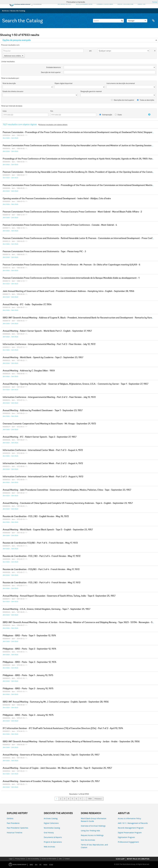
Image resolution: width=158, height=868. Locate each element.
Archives (5, 11)
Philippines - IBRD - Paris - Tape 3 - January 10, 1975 (28, 715)
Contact (67, 859)
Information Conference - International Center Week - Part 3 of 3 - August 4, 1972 (43, 477)
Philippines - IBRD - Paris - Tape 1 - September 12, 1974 (29, 636)
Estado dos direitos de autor (13, 91)
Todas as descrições (146, 100)
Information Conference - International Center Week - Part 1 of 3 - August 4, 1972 (43, 450)
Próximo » (98, 799)
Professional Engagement (128, 842)
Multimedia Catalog (52, 828)
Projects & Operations (53, 842)
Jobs (60, 859)
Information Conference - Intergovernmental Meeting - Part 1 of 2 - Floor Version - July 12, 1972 (49, 344)
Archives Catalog (51, 818)
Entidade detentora (53, 67)
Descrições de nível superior (123, 100)
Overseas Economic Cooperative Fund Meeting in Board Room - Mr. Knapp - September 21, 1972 (49, 424)
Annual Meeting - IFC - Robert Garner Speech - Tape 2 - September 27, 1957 (40, 437)
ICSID (51, 865)
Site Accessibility (33, 859)
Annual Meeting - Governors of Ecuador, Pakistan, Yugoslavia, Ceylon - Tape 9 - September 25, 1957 (51, 781)
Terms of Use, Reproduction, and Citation (94, 846)
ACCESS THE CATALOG (105, 4)
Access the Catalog (18, 11)
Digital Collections (51, 823)
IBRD (31, 865)
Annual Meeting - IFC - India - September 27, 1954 (27, 305)
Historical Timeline (15, 833)
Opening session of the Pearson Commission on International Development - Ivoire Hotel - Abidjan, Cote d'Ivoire (57, 199)
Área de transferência (153, 21)
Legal (11, 859)
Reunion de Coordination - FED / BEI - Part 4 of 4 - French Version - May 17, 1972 (42, 583)
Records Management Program (131, 828)
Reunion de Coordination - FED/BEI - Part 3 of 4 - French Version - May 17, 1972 (41, 570)
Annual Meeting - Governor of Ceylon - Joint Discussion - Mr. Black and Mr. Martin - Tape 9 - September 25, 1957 (57, 768)
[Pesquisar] (122, 21)
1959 (90, 799)
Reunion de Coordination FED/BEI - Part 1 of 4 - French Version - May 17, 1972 (40, 543)
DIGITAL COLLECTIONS (84, 4)
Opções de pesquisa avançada (17, 40)
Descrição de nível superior (51, 72)
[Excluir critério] (152, 50)
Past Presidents (13, 823)
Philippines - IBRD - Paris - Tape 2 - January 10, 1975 (28, 689)
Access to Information (49, 859)
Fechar (155, 2)
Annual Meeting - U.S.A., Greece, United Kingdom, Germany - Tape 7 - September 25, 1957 (46, 609)
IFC (40, 865)
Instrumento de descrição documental (121, 83)
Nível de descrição (9, 83)
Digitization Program (126, 837)
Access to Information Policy (129, 818)
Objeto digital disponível (63, 83)
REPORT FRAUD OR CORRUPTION (138, 859)
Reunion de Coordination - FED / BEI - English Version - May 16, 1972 (36, 517)
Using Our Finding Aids (90, 831)
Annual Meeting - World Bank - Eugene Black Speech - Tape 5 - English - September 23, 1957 (48, 530)
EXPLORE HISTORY (65, 4)
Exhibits (10, 818)
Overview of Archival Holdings (93, 826)
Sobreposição (106, 115)
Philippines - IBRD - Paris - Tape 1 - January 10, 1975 (28, 676)
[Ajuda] (147, 115)
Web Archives (49, 847)
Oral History (49, 833)
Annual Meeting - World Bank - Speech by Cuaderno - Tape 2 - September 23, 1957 (43, 358)
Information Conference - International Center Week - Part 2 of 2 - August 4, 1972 (43, 464)
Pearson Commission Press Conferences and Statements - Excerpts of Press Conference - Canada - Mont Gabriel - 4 (60, 225)
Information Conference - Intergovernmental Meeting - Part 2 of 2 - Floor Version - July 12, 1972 (49, 397)
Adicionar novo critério (14, 56)
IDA (36, 865)
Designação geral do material (91, 91)
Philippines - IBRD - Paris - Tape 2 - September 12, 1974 (29, 649)
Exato (118, 115)
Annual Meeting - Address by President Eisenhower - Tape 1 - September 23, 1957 (43, 411)
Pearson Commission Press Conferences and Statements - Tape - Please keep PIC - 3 (44, 252)
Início (5, 111)
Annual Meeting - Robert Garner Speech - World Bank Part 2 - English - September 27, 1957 (47, 331)
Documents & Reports (53, 837)
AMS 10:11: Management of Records (133, 823)
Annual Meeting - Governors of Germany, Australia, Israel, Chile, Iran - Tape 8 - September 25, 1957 (51, 755)
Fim (52, 111)
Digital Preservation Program (130, 833)
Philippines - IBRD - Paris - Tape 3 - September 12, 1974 (30, 662)
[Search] (108, 21)
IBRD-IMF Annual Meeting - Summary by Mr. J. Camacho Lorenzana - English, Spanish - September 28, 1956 (56, 702)
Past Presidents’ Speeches (17, 828)
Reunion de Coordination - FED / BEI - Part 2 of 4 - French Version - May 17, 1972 (42, 556)
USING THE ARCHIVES (125, 4)
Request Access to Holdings (92, 835)
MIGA (45, 865)
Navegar (137, 21)
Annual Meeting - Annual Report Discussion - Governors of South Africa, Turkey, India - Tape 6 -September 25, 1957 (59, 596)
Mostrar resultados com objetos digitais (53, 125)
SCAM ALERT (120, 859)
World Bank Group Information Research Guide (94, 820)
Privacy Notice (20, 859)
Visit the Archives (88, 840)
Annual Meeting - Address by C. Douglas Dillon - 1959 (29, 371)
